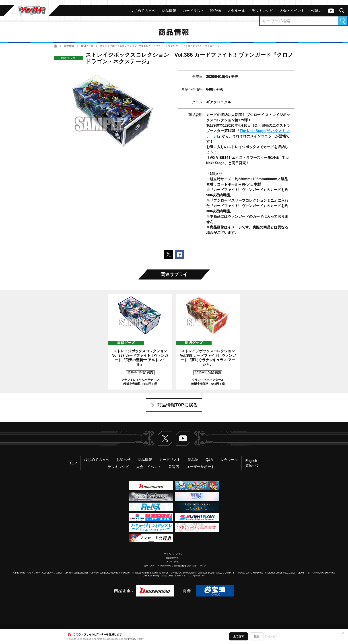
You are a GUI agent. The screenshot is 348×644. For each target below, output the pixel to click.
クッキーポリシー (174, 562)
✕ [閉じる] (343, 633)
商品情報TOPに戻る (177, 405)
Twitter (165, 438)
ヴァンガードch (331, 11)
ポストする (169, 254)
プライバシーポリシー (174, 554)
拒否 (257, 636)
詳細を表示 (271, 636)
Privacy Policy (136, 639)
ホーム (56, 46)
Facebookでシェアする (179, 254)
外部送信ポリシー (174, 558)
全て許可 (239, 636)
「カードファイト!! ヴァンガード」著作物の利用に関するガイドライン (174, 566)
